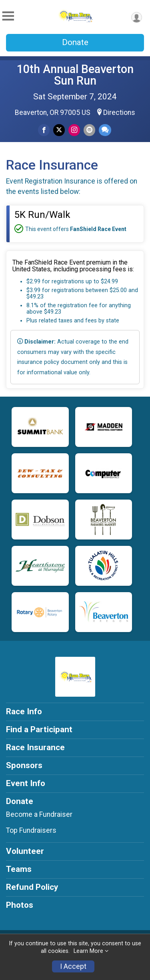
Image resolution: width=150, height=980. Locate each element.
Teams (19, 869)
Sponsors (24, 765)
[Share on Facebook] (44, 130)
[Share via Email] (89, 130)
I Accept (73, 966)
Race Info (24, 711)
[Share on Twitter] (59, 130)
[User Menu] (137, 17)
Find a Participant (39, 729)
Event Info (26, 783)
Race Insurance (35, 747)
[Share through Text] (105, 130)
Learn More (88, 951)
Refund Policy (32, 887)
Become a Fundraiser (39, 814)
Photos (20, 905)
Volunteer (25, 851)
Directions (119, 113)
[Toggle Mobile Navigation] (8, 16)
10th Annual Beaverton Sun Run (75, 75)
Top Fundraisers (31, 830)
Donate (75, 42)
